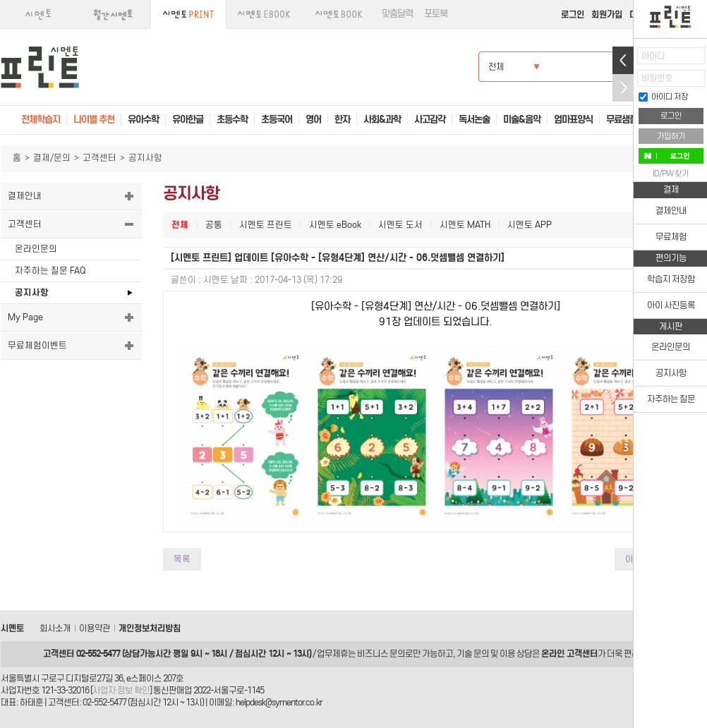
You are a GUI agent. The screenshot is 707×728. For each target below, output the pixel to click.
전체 (180, 225)
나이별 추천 (94, 120)
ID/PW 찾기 (671, 174)
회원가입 (607, 14)
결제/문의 (52, 158)
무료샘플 (622, 120)
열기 (623, 60)
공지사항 (32, 292)
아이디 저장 (663, 97)
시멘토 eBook (335, 225)
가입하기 (671, 136)
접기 (623, 88)
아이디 (653, 56)
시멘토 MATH (465, 225)
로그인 (573, 14)
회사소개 (55, 628)
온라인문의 (36, 249)
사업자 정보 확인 (121, 690)
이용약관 (95, 628)
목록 (182, 559)
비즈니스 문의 (381, 654)
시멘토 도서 (400, 225)
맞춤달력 (397, 14)
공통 (214, 225)
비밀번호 (657, 78)
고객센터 (99, 158)
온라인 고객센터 (569, 654)
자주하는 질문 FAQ (50, 271)
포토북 (436, 14)
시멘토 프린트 (266, 225)
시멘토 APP (530, 225)
